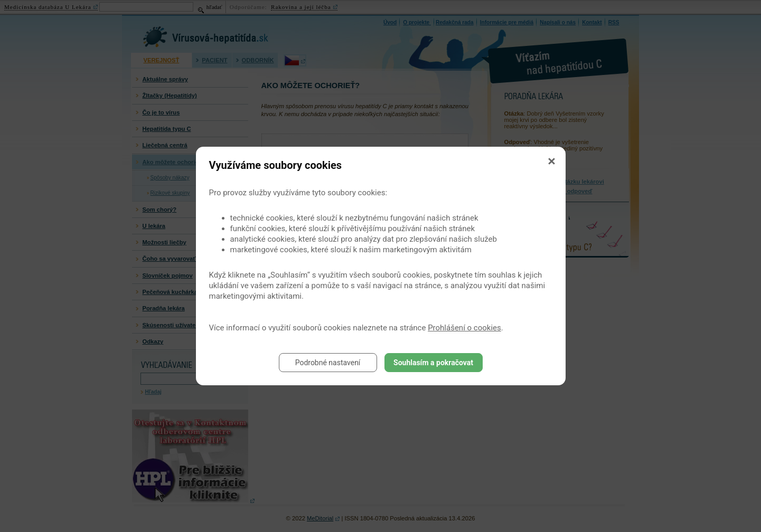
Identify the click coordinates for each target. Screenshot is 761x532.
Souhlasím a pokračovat (433, 363)
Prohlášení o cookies (464, 328)
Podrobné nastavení (328, 363)
